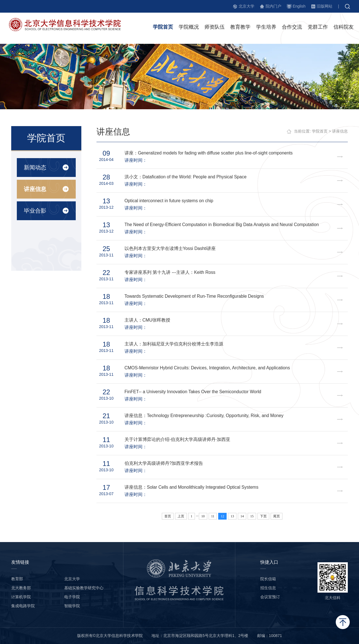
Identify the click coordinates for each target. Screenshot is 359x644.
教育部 (17, 579)
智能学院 (72, 606)
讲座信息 (35, 189)
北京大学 (247, 6)
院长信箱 (268, 579)
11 (213, 516)
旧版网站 (325, 6)
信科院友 (344, 28)
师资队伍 (215, 28)
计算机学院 (21, 597)
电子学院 (72, 597)
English (299, 6)
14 (242, 516)
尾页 (277, 516)
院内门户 (273, 6)
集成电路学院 (23, 606)
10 (203, 516)
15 (252, 516)
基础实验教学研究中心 (84, 588)
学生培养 (266, 28)
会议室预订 (270, 597)
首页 (168, 516)
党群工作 (318, 28)
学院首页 (163, 28)
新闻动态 (35, 167)
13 (233, 516)
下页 (264, 516)
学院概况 (189, 28)
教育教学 (240, 28)
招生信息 (268, 588)
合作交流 (292, 28)
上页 (181, 516)
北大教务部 (21, 588)
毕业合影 (35, 211)
